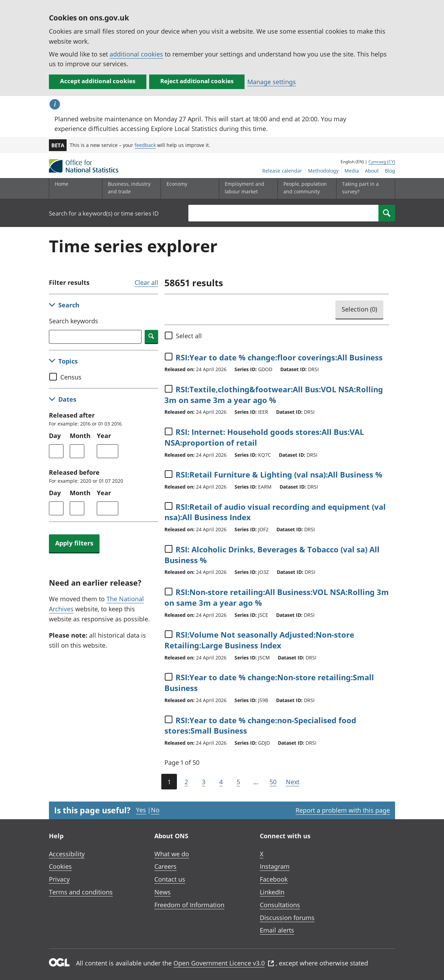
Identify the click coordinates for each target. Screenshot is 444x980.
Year (104, 436)
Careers (165, 866)
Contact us (170, 879)
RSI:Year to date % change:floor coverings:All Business (279, 357)
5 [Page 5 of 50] (238, 782)
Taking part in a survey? (360, 188)
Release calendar (282, 171)
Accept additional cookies (98, 81)
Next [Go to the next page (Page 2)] (293, 782)
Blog (390, 171)
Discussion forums (287, 918)
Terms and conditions (81, 892)
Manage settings (272, 82)
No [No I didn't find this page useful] (155, 810)
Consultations (280, 905)
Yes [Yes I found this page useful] (141, 810)
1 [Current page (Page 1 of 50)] (169, 782)
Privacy (59, 879)
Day (55, 436)
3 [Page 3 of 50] (204, 782)
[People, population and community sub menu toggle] (305, 189)
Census (71, 377)
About (372, 171)
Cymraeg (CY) (382, 162)
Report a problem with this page (343, 810)
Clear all (146, 282)
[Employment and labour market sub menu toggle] (247, 189)
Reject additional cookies (197, 81)
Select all (189, 336)
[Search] (387, 213)
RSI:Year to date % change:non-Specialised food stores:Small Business (260, 725)
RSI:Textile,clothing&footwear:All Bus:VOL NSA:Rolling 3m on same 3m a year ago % (274, 395)
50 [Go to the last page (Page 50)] (273, 782)
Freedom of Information (189, 905)
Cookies (60, 866)
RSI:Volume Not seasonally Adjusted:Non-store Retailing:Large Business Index (259, 640)
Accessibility (67, 854)
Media (352, 171)
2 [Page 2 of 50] (186, 782)
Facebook (274, 879)
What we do (172, 854)
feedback (145, 145)
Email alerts (277, 930)
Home (62, 184)
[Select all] (169, 335)
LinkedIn (272, 892)
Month (80, 436)
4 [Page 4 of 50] (221, 782)
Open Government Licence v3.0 (224, 963)
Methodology (323, 171)
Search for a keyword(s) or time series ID (104, 213)
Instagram (275, 866)
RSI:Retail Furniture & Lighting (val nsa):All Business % (279, 474)
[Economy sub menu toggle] (188, 189)
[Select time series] (169, 357)
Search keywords (74, 321)
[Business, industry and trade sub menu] (130, 189)
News (163, 892)
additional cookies (136, 54)
